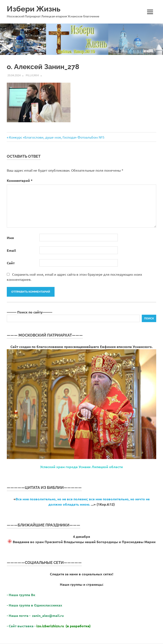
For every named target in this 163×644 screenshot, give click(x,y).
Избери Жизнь (34, 9)
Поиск (149, 318)
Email (11, 250)
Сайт (11, 263)
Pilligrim (32, 75)
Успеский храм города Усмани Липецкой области (81, 467)
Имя (10, 238)
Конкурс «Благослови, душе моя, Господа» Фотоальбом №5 (57, 137)
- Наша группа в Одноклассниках (34, 605)
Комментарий (20, 180)
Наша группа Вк (22, 595)
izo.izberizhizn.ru (50, 626)
